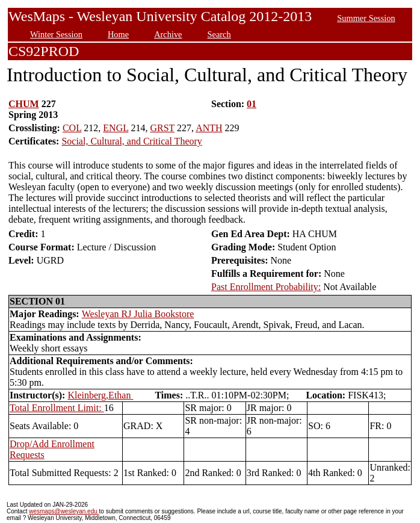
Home (118, 34)
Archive (168, 34)
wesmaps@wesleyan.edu (64, 511)
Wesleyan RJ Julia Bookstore (138, 314)
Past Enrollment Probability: (266, 287)
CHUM (24, 104)
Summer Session (366, 18)
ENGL (116, 128)
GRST (162, 128)
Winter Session (56, 34)
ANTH (209, 128)
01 (252, 104)
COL (72, 128)
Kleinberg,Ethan (100, 395)
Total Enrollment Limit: (57, 408)
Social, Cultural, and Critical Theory (131, 141)
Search (219, 34)
